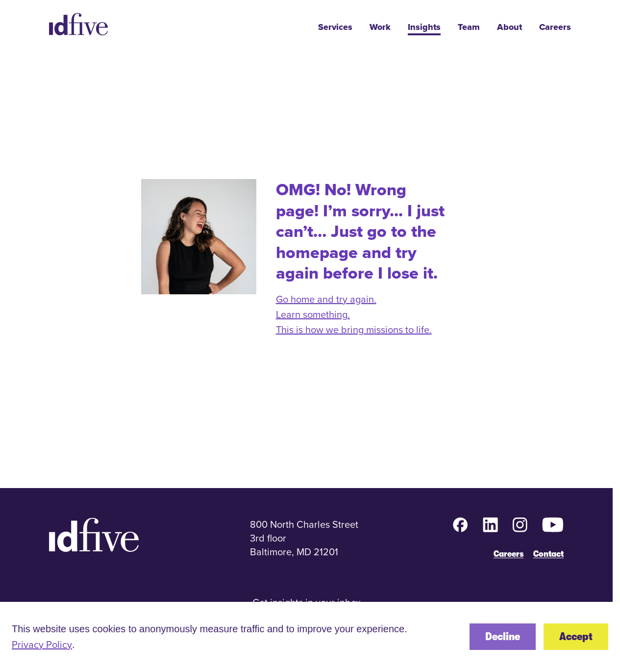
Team (469, 27)
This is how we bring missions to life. (354, 329)
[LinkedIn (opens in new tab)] (490, 525)
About (509, 27)
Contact (548, 554)
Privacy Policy (42, 644)
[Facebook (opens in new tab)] (460, 525)
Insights (424, 27)
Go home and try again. (326, 299)
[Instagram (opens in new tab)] (520, 525)
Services (335, 27)
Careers (555, 27)
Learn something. (313, 314)
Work (380, 27)
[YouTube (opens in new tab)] (553, 525)
